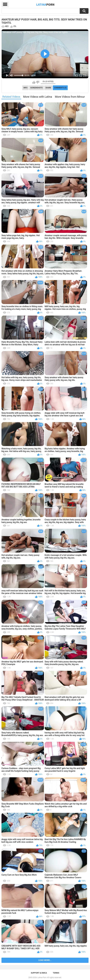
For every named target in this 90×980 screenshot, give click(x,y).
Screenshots (37, 88)
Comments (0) (60, 88)
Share (48, 88)
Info (25, 88)
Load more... (45, 960)
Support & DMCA (39, 973)
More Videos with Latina (38, 97)
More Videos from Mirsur (70, 97)
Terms (56, 973)
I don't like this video (38, 82)
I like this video (34, 82)
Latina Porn (42, 977)
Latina (45, 4)
